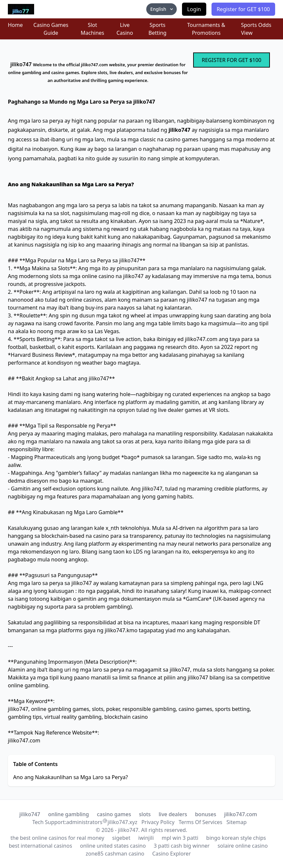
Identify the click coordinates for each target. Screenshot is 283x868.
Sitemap (237, 822)
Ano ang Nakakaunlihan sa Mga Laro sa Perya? (71, 777)
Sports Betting (158, 29)
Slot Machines (92, 29)
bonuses (206, 814)
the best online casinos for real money (57, 838)
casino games (114, 814)
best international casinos (40, 846)
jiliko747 (30, 814)
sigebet (121, 838)
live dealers (173, 814)
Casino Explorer (172, 854)
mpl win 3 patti (180, 838)
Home (15, 25)
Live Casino (125, 29)
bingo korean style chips (236, 838)
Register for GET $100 (243, 9)
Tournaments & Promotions (206, 29)
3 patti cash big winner (182, 846)
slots (145, 814)
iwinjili (146, 838)
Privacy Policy (158, 822)
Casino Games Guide (51, 29)
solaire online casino (243, 846)
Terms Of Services (201, 822)
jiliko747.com (241, 814)
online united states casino (113, 846)
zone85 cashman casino (115, 854)
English (162, 9)
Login (194, 9)
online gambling (69, 814)
